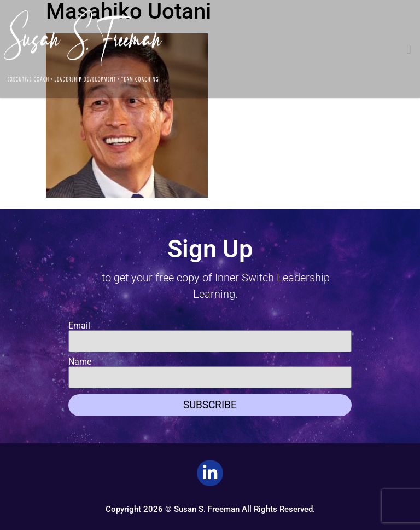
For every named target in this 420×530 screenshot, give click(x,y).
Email (79, 326)
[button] (409, 49)
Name (80, 362)
